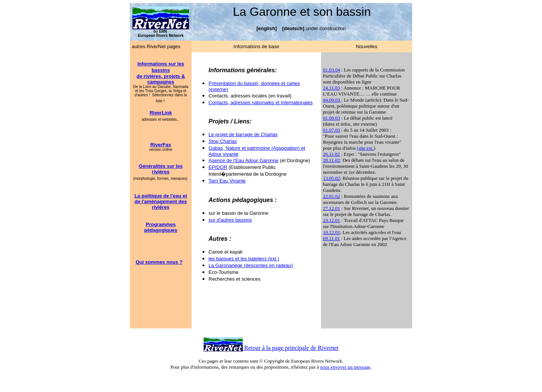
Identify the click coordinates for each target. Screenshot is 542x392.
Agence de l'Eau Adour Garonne (244, 160)
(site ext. (365, 148)
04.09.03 (332, 100)
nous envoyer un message (345, 367)
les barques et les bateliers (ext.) (244, 259)
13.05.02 (332, 178)
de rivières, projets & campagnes (161, 79)
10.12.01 (332, 232)
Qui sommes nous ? (159, 262)
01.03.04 (332, 70)
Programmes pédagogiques (161, 227)
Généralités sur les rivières (161, 169)
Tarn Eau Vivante (227, 181)
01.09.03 (332, 118)
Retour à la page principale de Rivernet (291, 348)
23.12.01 (332, 220)
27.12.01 (332, 208)
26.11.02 (331, 154)
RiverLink (161, 113)
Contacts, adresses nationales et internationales (261, 103)
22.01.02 (332, 196)
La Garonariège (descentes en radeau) (251, 265)
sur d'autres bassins (230, 220)
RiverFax (161, 145)
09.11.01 (331, 238)
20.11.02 (331, 160)
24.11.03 (331, 88)
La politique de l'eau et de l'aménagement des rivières (161, 201)
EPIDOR (218, 167)
